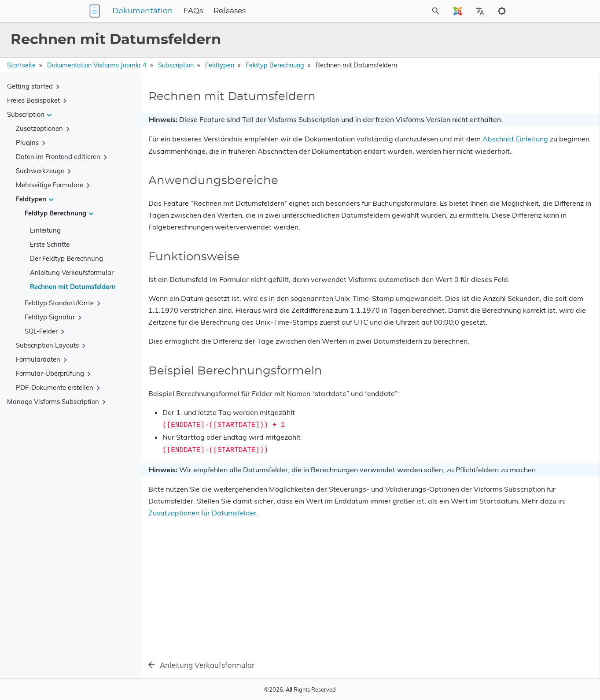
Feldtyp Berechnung (275, 65)
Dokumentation (198, 11)
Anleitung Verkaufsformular (72, 272)
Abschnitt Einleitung (224, 163)
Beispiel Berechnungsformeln (507, 143)
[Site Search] (397, 11)
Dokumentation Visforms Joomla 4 (97, 65)
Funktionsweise (488, 131)
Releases (285, 11)
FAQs (248, 11)
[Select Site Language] (458, 11)
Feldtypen (220, 65)
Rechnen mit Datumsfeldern (73, 287)
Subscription (176, 65)
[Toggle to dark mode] (502, 11)
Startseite (21, 65)
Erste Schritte (50, 244)
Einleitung (45, 230)
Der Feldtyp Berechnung (66, 258)
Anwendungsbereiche (496, 118)
